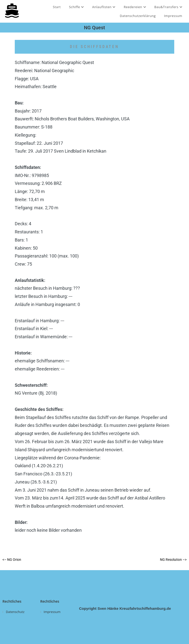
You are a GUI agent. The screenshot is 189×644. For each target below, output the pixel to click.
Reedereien (135, 7)
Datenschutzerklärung (138, 16)
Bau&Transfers (168, 7)
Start (57, 7)
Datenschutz (15, 612)
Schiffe (76, 7)
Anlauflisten (104, 7)
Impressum (173, 16)
